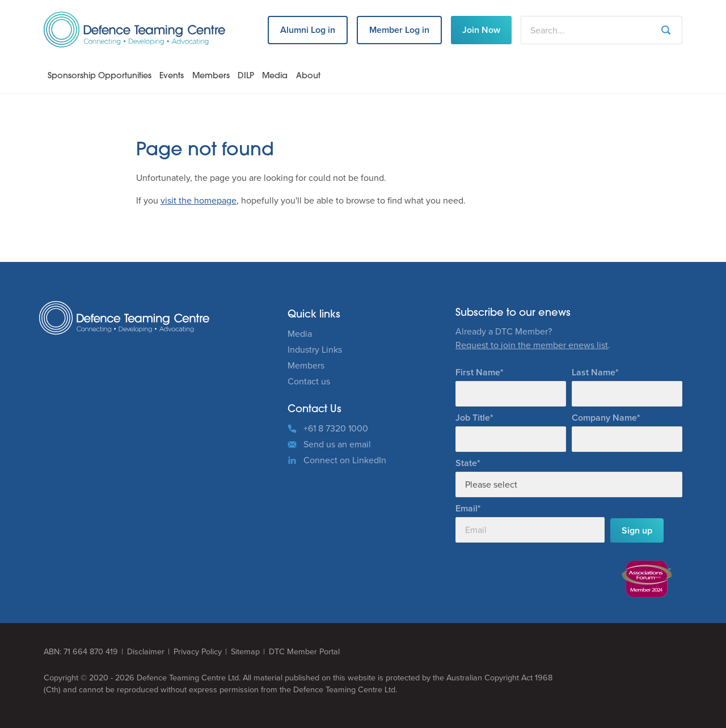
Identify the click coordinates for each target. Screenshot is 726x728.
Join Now (481, 30)
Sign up (637, 530)
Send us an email (337, 444)
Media (275, 76)
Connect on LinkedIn (345, 460)
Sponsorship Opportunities (100, 76)
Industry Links (315, 350)
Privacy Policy (198, 652)
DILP (246, 76)
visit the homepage (199, 200)
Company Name (604, 418)
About (308, 76)
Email (467, 508)
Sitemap (245, 652)
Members (211, 76)
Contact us (309, 381)
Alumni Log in (308, 30)
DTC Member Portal (304, 652)
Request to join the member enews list (532, 345)
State (466, 463)
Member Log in (399, 30)
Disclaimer (146, 652)
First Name (478, 372)
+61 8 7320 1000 (336, 428)
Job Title (473, 418)
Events (172, 76)
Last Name (594, 372)
